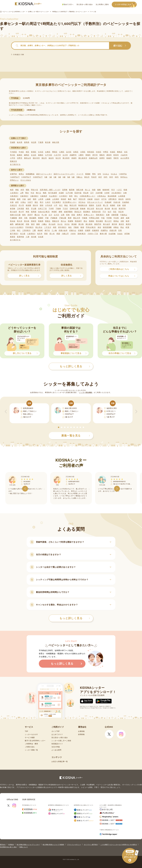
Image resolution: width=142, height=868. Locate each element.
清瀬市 (74, 158)
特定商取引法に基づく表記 (8, 847)
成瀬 (128, 218)
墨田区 (55, 152)
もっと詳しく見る (75, 618)
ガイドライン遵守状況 (91, 845)
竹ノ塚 (44, 215)
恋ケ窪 (21, 205)
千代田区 (13, 152)
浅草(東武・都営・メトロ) (50, 190)
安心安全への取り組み (85, 4)
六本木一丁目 (93, 234)
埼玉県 (34, 142)
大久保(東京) (116, 193)
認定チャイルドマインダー (64, 174)
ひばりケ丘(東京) (17, 227)
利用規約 (11, 845)
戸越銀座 (54, 218)
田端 (73, 215)
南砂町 (40, 230)
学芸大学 (82, 199)
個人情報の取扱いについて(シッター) (28, 845)
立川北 (56, 215)
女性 (99, 174)
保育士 (21, 174)
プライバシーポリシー (74, 845)
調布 (20, 218)
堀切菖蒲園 (107, 227)
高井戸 (30, 215)
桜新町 (113, 205)
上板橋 (48, 199)
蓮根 (38, 224)
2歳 (55, 177)
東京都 (48, 142)
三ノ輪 (54, 230)
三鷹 (34, 230)
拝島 (27, 224)
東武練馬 (33, 218)
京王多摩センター (70, 202)
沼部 (122, 221)
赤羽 (22, 190)
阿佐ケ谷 (35, 190)
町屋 (127, 227)
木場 (12, 202)
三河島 (13, 230)
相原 (12, 190)
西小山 (64, 221)
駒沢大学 (73, 205)
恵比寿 (86, 193)
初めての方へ (68, 4)
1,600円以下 (15, 177)
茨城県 (13, 142)
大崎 (125, 193)
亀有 (70, 199)
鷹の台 (37, 215)
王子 (92, 193)
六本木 (73, 234)
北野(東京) (113, 199)
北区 (126, 152)
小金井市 (124, 155)
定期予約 (13, 174)
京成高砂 (126, 202)
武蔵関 (88, 230)
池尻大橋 (80, 190)
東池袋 (74, 224)
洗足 (115, 212)
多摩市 (102, 158)
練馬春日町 (20, 224)
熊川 (42, 202)
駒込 (66, 205)
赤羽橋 (127, 234)
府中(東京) (62, 227)
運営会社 (3, 845)
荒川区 (13, 155)
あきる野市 (125, 158)
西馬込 (116, 221)
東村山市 (28, 158)
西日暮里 (99, 221)
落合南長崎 (112, 196)
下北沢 (65, 209)
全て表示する (15, 164)
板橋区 (20, 155)
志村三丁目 (42, 209)
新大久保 (99, 209)
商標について (24, 847)
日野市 (20, 158)
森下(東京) (14, 234)
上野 (22, 193)
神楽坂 (13, 199)
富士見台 (39, 227)
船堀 (82, 227)
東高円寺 (98, 224)
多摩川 (79, 215)
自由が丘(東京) (44, 212)
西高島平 (78, 221)
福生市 (51, 158)
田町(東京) (100, 215)
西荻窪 (34, 221)
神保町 (54, 212)
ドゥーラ (80, 174)
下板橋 (58, 209)
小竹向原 (49, 205)
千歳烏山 (124, 215)
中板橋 (85, 218)
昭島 (28, 190)
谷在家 (41, 237)
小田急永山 (101, 196)
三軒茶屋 (20, 209)
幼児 (100, 177)
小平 (56, 205)
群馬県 (27, 142)
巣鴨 (60, 212)
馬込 (122, 227)
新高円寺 (122, 209)
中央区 (21, 152)
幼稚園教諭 (30, 174)
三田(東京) (26, 230)
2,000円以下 (26, 177)
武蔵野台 (104, 230)
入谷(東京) (14, 193)
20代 (106, 177)
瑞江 (19, 230)
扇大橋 (34, 237)
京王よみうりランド (95, 202)
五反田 (99, 205)
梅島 (45, 193)
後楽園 (28, 205)
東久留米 (89, 224)
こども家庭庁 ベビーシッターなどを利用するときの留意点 (119, 845)
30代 (111, 177)
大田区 (83, 152)
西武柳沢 (87, 212)
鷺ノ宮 (106, 205)
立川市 (65, 155)
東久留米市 (83, 158)
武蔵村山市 (93, 158)
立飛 (63, 215)
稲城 (125, 190)
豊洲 (70, 218)
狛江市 (58, 158)
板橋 (99, 190)
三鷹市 (81, 155)
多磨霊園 (115, 215)
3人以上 (114, 174)
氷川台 (67, 224)
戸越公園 (63, 218)
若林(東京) (82, 234)
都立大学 (77, 218)
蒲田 (35, 199)
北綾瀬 (90, 199)
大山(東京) (53, 196)
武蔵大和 (113, 230)
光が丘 (60, 224)
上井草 (41, 199)
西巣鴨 (71, 221)
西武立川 (78, 212)
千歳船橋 (13, 218)
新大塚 (107, 209)
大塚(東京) (24, 196)
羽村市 (116, 158)
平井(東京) (29, 227)
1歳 (50, 177)
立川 (50, 215)
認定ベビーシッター (44, 174)
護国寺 (92, 205)
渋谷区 (99, 152)
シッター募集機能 (86, 392)
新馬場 (34, 212)
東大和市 (66, 158)
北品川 (97, 199)
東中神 (114, 224)
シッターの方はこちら (126, 5)
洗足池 (121, 212)
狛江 (61, 205)
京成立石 (13, 205)
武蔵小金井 (63, 230)
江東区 (62, 152)
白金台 (120, 234)
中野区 (106, 152)
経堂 (17, 202)
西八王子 (108, 221)
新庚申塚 (20, 237)
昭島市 (102, 155)
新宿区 (34, 152)
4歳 (64, 177)
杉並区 (113, 152)
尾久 (76, 196)
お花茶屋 (122, 196)
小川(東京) (63, 196)
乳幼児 (94, 177)
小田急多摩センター (87, 196)
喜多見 (121, 199)
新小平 (21, 212)
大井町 (107, 193)
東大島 (81, 224)
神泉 (27, 212)
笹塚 (119, 205)
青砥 (17, 190)
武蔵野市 (73, 155)
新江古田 (91, 209)
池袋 (94, 190)
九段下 (30, 202)
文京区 (41, 152)
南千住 (47, 230)
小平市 (13, 158)
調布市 (109, 155)
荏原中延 (78, 193)
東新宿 (13, 237)
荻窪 (71, 196)
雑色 (24, 215)
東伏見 (121, 224)
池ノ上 (88, 190)
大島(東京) (14, 196)
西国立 (48, 221)
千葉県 (41, 142)
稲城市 (109, 158)
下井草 (51, 209)
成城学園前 (68, 212)
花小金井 (52, 224)
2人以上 (106, 174)
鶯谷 (27, 193)
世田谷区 (91, 152)
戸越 (47, 218)
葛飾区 (41, 155)
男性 (94, 174)
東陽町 (41, 218)
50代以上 (124, 177)
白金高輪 (112, 234)
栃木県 (20, 142)
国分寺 (35, 205)
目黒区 (76, 152)
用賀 (46, 234)
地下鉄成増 (53, 193)
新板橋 (83, 209)
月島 (26, 218)
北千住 (104, 199)
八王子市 (57, 155)
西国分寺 (56, 221)
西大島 (27, 221)
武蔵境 (81, 230)
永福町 (61, 193)
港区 (27, 152)
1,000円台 (123, 174)
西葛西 (41, 221)
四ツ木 (52, 234)
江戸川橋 (69, 193)
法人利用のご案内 (102, 4)
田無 (68, 215)
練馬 (12, 224)
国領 (42, 205)
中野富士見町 (94, 218)
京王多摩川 (57, 202)
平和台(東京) (91, 227)
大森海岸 (44, 196)
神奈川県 (56, 142)
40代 (117, 177)
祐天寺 (40, 234)
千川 (104, 212)
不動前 (76, 227)
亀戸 (75, 199)
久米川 (48, 202)
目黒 (120, 230)
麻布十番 (103, 234)
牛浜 (32, 193)
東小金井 (107, 224)
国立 (36, 202)
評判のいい (14, 180)
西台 (85, 221)
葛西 (19, 199)
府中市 (95, 155)
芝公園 (34, 209)
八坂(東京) (31, 234)
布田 (55, 227)
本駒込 (116, 227)
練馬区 (27, 155)
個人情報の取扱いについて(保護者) (53, 845)
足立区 (34, 155)
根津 (128, 221)
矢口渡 (23, 234)
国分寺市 (36, 158)
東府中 (128, 224)
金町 (29, 199)
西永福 (13, 221)
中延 (103, 218)
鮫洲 (124, 205)
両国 (58, 234)
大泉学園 (99, 193)
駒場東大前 (83, 205)
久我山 (23, 202)
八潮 (27, 237)
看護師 (88, 174)
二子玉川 (48, 227)
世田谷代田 (96, 212)
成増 (122, 218)
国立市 (44, 158)
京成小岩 (117, 202)
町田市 (116, 155)
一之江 (119, 190)
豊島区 (120, 152)
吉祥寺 (128, 199)
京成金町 (108, 202)
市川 (113, 190)
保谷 (99, 227)
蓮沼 (33, 224)
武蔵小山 (73, 230)
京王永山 (82, 202)
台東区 (48, 152)
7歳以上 (79, 177)
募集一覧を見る (76, 436)
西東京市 (13, 161)
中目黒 (116, 218)
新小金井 (13, 212)
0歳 (46, 177)
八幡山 (44, 224)
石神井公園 (74, 209)
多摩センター (89, 215)
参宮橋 (13, 209)
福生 (70, 227)
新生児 (87, 177)
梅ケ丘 (39, 193)
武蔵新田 (95, 230)
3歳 (60, 177)
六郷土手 (65, 234)
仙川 (109, 212)
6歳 (73, 177)
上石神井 (56, 199)
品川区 (69, 152)
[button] (59, 427)
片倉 (24, 199)
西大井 (20, 221)
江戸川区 (49, 155)
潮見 (27, 209)
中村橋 (109, 218)
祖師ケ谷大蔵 (15, 215)
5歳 (69, 177)
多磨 (108, 215)
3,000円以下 (38, 177)
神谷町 (64, 199)
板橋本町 (106, 190)
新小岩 (114, 209)
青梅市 (88, 155)
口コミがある (26, 180)
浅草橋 (65, 190)
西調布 (92, 221)
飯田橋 (72, 190)
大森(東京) (34, 196)
